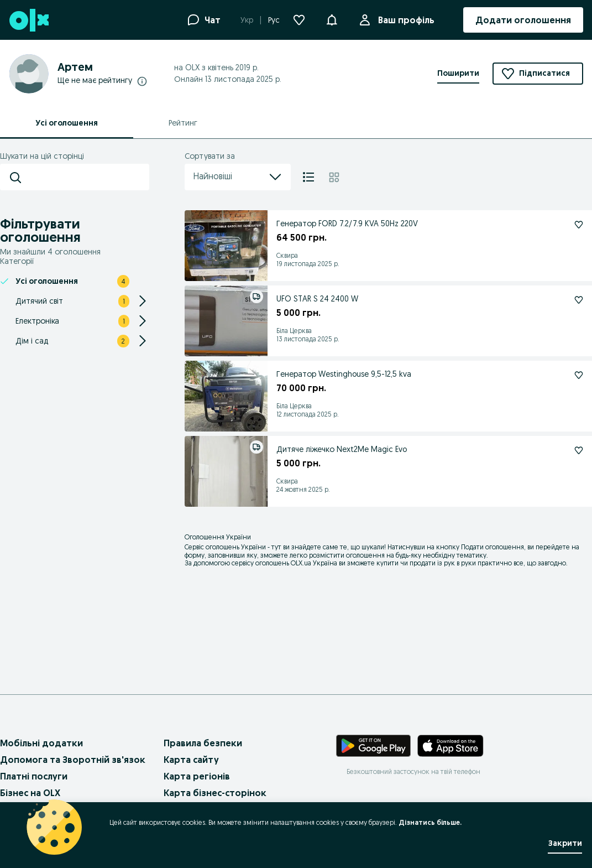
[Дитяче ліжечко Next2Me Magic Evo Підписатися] (579, 450)
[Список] (308, 177)
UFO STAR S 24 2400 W (317, 299)
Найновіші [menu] (238, 177)
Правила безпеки (203, 743)
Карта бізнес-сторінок (215, 793)
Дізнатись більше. (430, 822)
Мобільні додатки (41, 743)
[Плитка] (334, 177)
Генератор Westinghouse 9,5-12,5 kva (344, 374)
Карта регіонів (197, 776)
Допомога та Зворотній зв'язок (73, 760)
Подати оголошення (493, 547)
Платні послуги (34, 776)
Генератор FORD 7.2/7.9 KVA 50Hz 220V (347, 224)
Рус (274, 20)
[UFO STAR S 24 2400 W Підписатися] (579, 300)
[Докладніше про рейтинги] (142, 81)
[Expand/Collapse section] (143, 301)
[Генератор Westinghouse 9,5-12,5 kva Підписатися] (579, 375)
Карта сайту (191, 760)
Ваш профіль (404, 20)
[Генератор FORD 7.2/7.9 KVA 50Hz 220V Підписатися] (579, 225)
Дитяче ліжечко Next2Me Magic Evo (342, 449)
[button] (332, 19)
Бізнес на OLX (30, 793)
